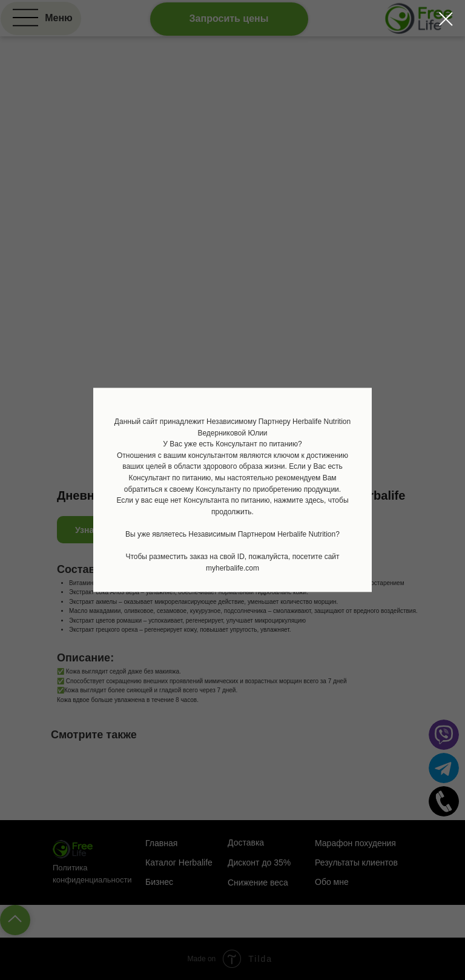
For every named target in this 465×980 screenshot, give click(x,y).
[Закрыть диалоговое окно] (446, 19)
